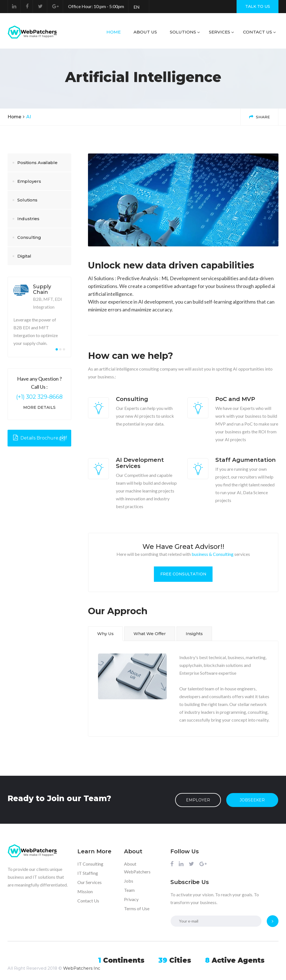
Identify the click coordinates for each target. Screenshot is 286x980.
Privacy (131, 899)
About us (145, 32)
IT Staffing (88, 872)
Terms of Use (137, 908)
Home (114, 32)
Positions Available (37, 163)
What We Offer (150, 634)
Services (220, 32)
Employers (29, 181)
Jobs (129, 880)
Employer (198, 799)
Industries (28, 219)
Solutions (183, 32)
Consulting (29, 237)
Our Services (90, 882)
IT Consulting (90, 863)
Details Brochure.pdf (40, 438)
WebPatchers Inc (82, 960)
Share (259, 117)
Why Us (105, 634)
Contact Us (258, 32)
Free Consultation (183, 574)
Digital (24, 256)
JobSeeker (252, 799)
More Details (39, 407)
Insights (194, 634)
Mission (85, 891)
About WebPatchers (137, 867)
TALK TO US (258, 6)
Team (129, 889)
